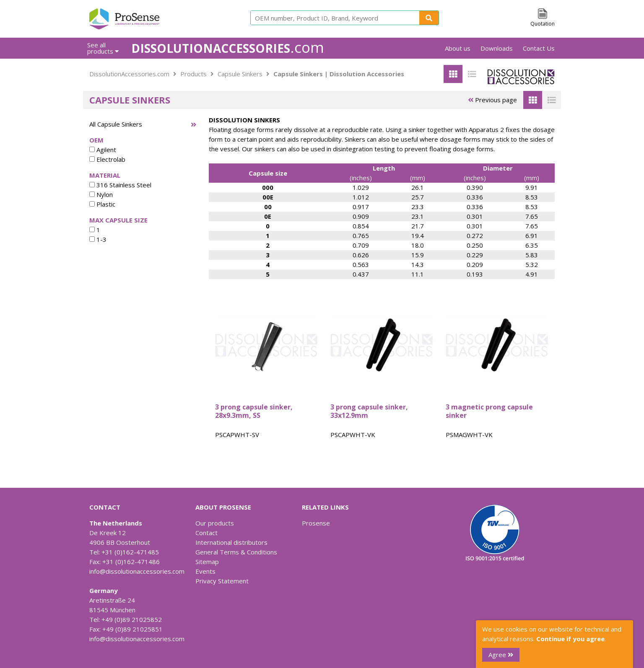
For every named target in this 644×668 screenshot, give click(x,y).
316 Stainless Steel (120, 185)
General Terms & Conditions (236, 552)
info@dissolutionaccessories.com (137, 571)
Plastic (102, 204)
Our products (215, 523)
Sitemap (207, 562)
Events (205, 571)
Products (193, 74)
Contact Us (539, 48)
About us (458, 48)
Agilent (103, 150)
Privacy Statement (222, 581)
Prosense (316, 523)
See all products (103, 48)
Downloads (497, 48)
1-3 (98, 239)
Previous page (492, 100)
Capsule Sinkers (240, 74)
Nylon (101, 194)
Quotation (543, 24)
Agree (501, 655)
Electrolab (107, 159)
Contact (206, 533)
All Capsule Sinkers (116, 124)
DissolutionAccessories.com (129, 74)
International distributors (231, 542)
